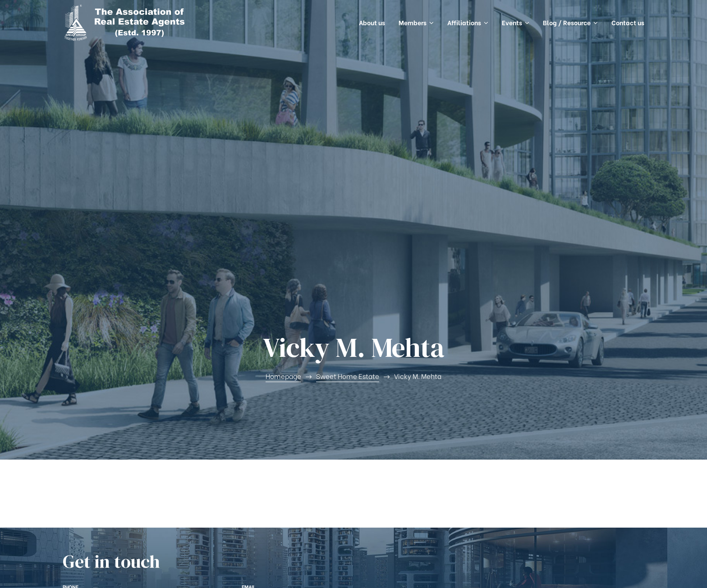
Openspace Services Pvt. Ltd (601, 572)
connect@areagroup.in (297, 377)
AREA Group (108, 572)
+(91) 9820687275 (107, 377)
